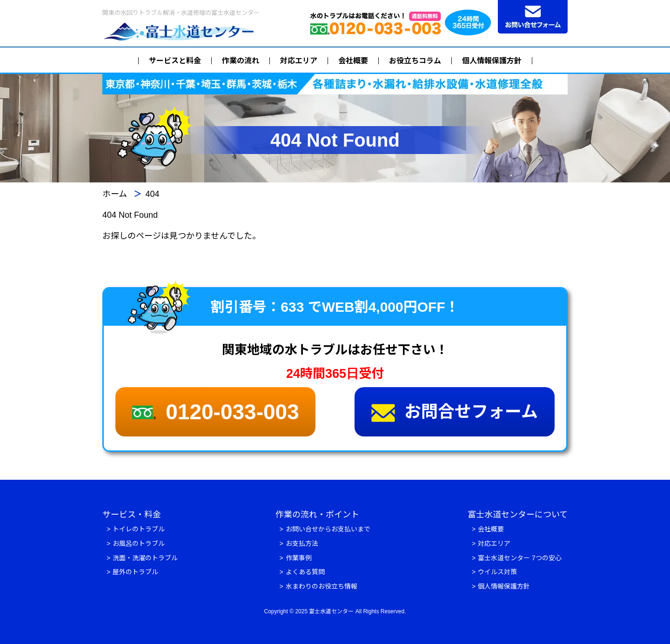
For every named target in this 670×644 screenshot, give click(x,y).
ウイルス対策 (497, 572)
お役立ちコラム (415, 61)
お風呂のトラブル (139, 543)
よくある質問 (305, 572)
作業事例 (299, 558)
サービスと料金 (175, 61)
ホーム (115, 194)
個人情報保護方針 (492, 61)
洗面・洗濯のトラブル (145, 558)
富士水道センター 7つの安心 (520, 558)
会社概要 (353, 61)
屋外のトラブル (135, 572)
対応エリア (299, 61)
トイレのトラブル (139, 529)
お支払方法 (302, 543)
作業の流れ (241, 61)
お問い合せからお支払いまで (328, 529)
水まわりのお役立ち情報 (322, 586)
